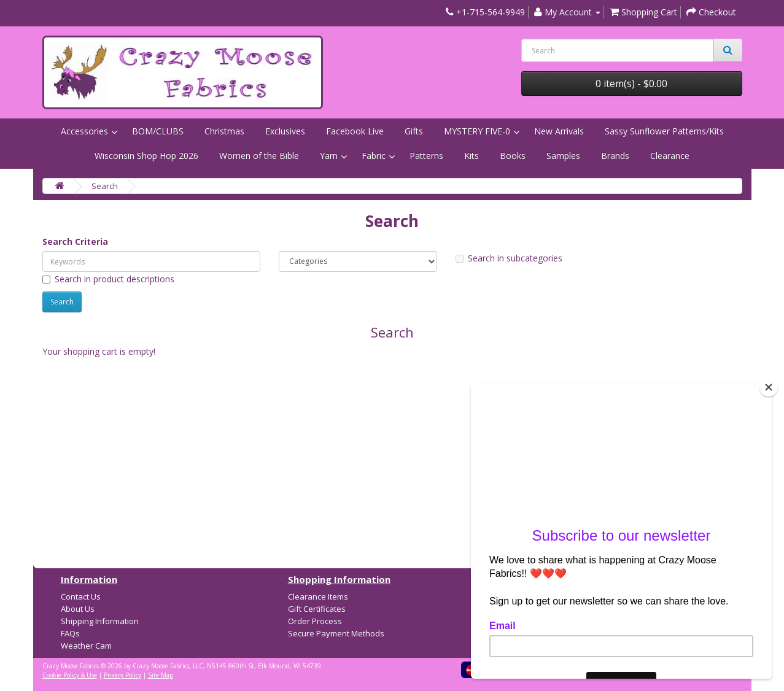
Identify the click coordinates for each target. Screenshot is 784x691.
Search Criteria (75, 241)
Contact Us (81, 596)
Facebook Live (355, 131)
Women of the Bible (259, 156)
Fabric (374, 156)
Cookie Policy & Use (70, 675)
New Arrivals (559, 131)
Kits (472, 156)
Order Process (315, 621)
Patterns (426, 156)
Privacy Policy (122, 675)
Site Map (161, 675)
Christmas (224, 131)
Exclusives (285, 131)
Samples (563, 156)
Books (513, 156)
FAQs (70, 633)
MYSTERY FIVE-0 (477, 131)
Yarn (329, 156)
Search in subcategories (509, 258)
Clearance (670, 156)
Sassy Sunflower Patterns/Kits (664, 131)
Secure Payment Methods (336, 633)
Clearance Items (318, 596)
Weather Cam (86, 646)
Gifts (414, 131)
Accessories (84, 131)
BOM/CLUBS (158, 131)
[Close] (769, 387)
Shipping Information (100, 621)
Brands (615, 156)
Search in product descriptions (108, 279)
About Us (78, 609)
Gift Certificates (317, 609)
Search (105, 186)
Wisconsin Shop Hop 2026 (146, 156)
